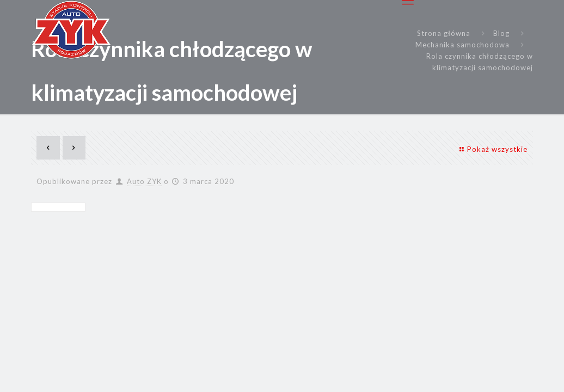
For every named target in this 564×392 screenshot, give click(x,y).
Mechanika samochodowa (462, 45)
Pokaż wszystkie (492, 149)
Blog (501, 33)
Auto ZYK (144, 181)
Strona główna (444, 33)
